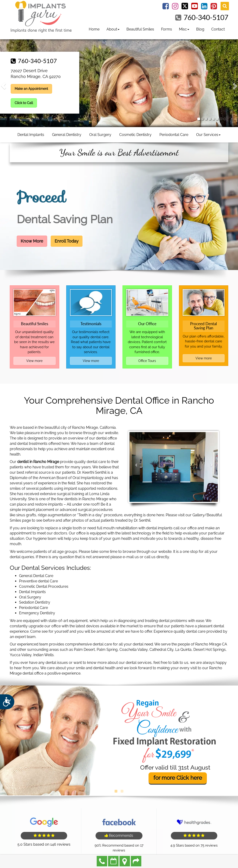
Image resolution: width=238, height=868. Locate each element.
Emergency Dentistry (37, 613)
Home (94, 29)
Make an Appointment (113, 861)
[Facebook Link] (166, 8)
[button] (4, 86)
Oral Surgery (100, 135)
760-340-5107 (206, 17)
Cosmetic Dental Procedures (44, 586)
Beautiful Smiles (140, 29)
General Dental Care (36, 576)
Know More (32, 241)
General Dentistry (67, 135)
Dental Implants (31, 135)
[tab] (199, 119)
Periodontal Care (174, 135)
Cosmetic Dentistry (135, 135)
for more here (178, 778)
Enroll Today (67, 241)
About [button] (113, 29)
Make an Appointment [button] (31, 89)
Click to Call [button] (24, 103)
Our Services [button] (208, 135)
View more (34, 361)
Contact (218, 29)
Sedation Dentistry (35, 602)
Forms (167, 29)
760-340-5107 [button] (37, 61)
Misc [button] (184, 29)
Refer (136, 861)
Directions (125, 861)
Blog (200, 29)
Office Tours (147, 361)
